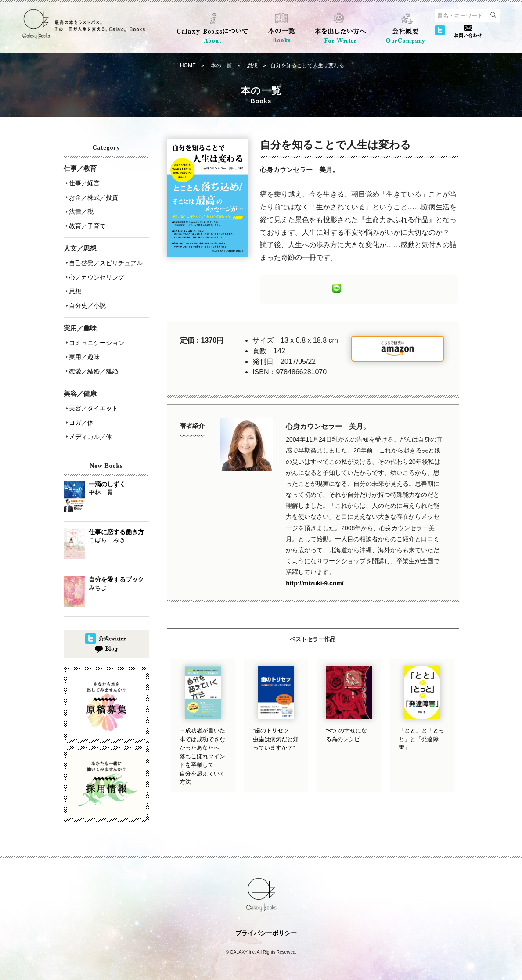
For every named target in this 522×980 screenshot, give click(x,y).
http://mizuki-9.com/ (315, 583)
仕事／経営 (83, 182)
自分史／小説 (86, 291)
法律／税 (79, 207)
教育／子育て (86, 219)
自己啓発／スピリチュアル (104, 254)
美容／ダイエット (92, 386)
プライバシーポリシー (266, 925)
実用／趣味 (83, 338)
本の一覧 (221, 65)
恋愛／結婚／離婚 (92, 351)
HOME (188, 65)
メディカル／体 (89, 410)
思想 (252, 65)
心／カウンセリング (95, 266)
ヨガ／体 (79, 398)
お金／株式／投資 (92, 194)
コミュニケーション (95, 326)
